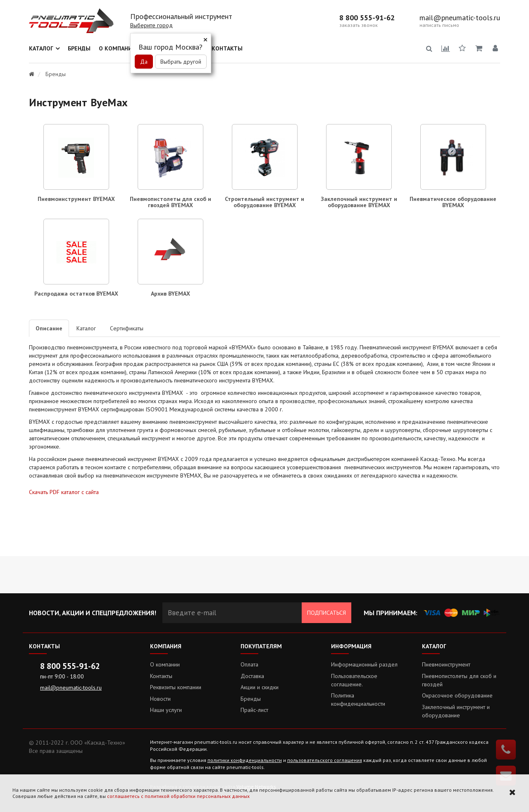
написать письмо (439, 25)
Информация (351, 646)
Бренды (79, 48)
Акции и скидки (260, 687)
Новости (160, 699)
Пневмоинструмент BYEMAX (76, 199)
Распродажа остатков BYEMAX (76, 294)
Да (144, 62)
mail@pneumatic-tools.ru (460, 18)
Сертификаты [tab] (127, 328)
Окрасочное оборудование (457, 695)
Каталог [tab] (86, 328)
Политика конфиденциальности (358, 700)
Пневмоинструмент (446, 664)
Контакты (227, 48)
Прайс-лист (254, 710)
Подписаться (326, 613)
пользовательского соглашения (325, 760)
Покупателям (261, 646)
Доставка (252, 676)
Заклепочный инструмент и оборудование (456, 711)
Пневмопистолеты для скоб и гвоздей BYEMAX (170, 202)
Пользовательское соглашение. (354, 680)
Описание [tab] (49, 328)
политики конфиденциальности (245, 760)
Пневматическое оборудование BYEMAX (453, 202)
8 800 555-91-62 (367, 18)
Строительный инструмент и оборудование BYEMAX (264, 202)
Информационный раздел (364, 664)
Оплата (249, 664)
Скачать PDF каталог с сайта (64, 492)
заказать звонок (359, 25)
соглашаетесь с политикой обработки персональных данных (178, 796)
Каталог (41, 48)
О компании (118, 48)
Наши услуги (166, 710)
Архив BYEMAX (170, 294)
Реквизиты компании (176, 687)
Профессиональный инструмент (181, 16)
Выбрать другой (181, 62)
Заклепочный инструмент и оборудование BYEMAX (359, 202)
